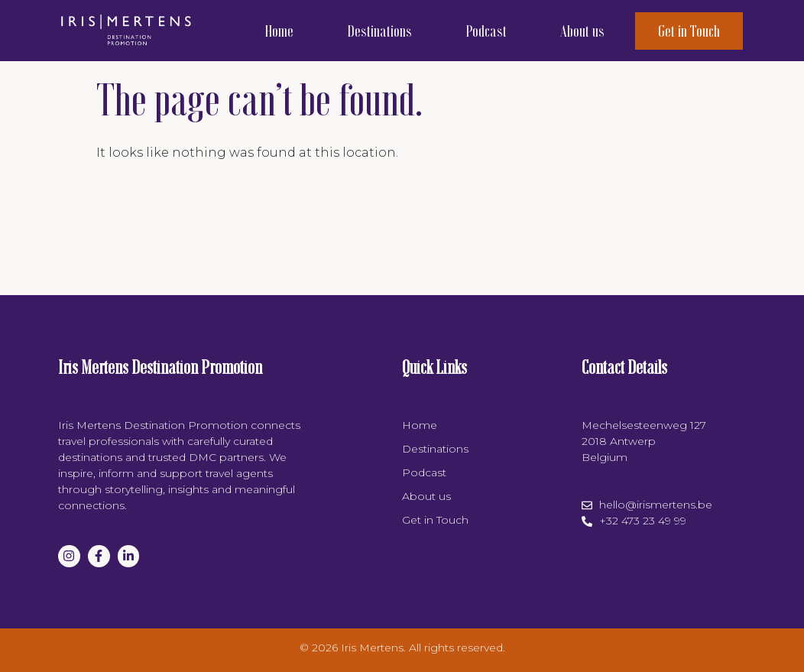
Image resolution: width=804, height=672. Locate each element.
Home (279, 31)
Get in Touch (689, 31)
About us (582, 31)
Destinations (379, 31)
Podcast (486, 31)
